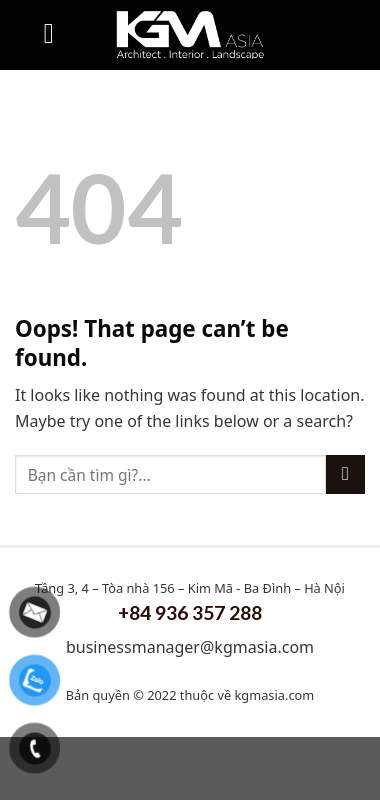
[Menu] (49, 35)
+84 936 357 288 (190, 612)
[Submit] (345, 474)
